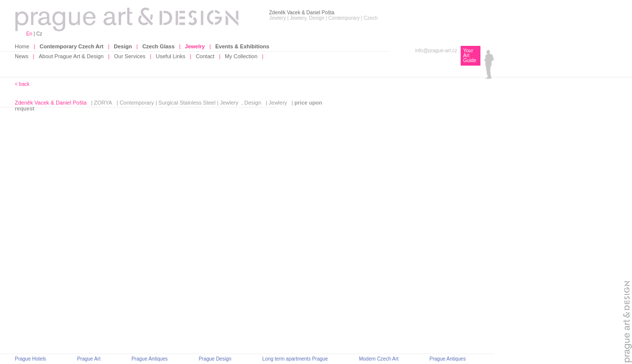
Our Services (130, 56)
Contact (205, 56)
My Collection (241, 56)
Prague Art (89, 359)
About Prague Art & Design (71, 56)
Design (253, 103)
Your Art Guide (470, 55)
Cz (39, 34)
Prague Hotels (30, 359)
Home (22, 46)
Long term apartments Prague (295, 359)
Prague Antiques (149, 359)
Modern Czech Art (379, 359)
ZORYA (103, 103)
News (22, 56)
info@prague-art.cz (436, 51)
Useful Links (171, 56)
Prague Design (215, 359)
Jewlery (229, 103)
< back (22, 84)
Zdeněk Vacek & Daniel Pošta (51, 103)
